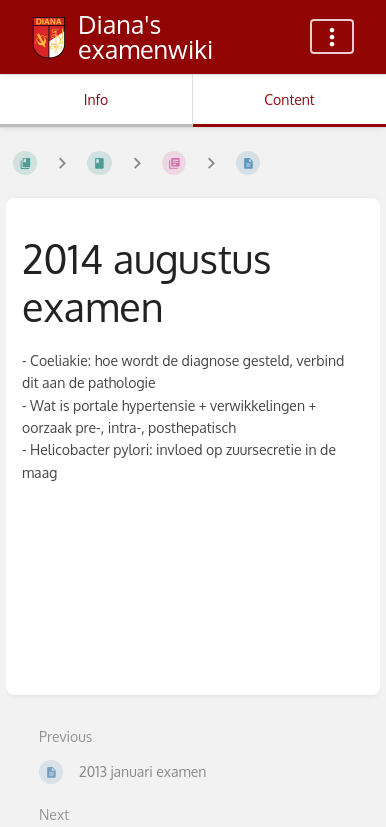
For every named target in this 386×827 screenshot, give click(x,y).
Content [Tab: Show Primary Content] (289, 99)
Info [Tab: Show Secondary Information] (96, 99)
